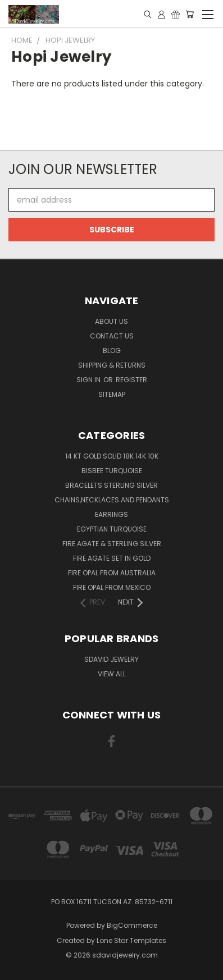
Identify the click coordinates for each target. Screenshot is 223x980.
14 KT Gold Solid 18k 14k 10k (112, 456)
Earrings (112, 514)
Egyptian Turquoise (112, 529)
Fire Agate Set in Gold (112, 558)
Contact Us (112, 336)
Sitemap (112, 394)
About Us (112, 321)
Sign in (89, 380)
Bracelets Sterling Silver (112, 485)
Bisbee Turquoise (112, 471)
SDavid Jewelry (112, 659)
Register (131, 380)
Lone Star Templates (131, 940)
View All (112, 674)
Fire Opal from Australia (112, 573)
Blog (112, 351)
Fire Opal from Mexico (112, 587)
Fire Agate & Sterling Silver (112, 544)
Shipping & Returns (112, 365)
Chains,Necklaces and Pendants (112, 500)
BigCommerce (132, 925)
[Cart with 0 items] (190, 14)
